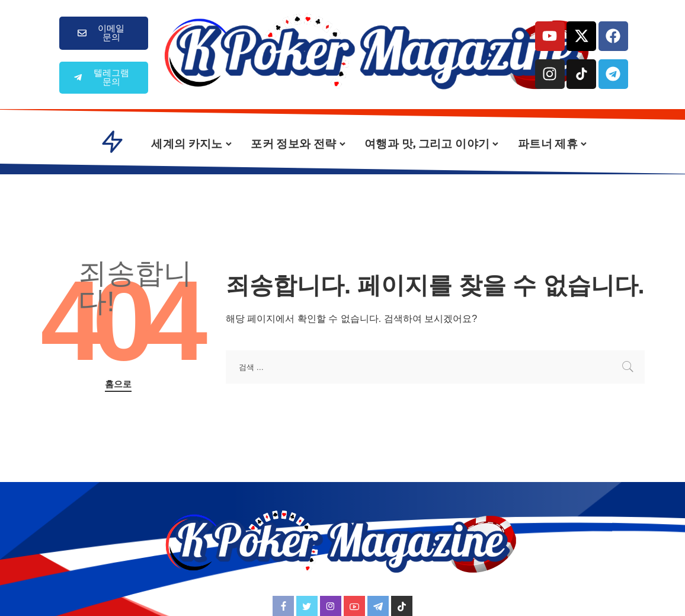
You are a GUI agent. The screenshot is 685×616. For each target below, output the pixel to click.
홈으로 (118, 384)
